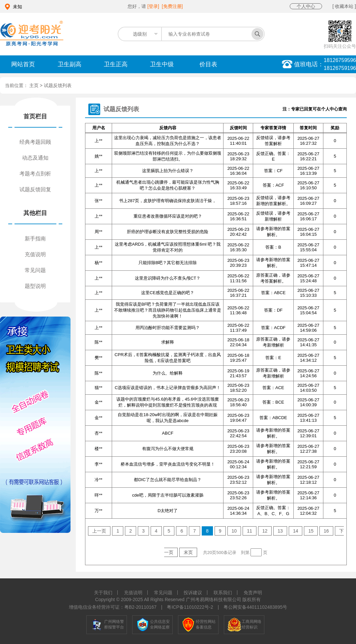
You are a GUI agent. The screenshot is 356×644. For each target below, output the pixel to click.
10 (234, 531)
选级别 (140, 34)
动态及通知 (35, 158)
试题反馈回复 (35, 189)
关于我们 (103, 593)
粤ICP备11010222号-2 (190, 607)
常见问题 (35, 270)
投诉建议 (193, 593)
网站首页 (23, 64)
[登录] (153, 6)
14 (296, 531)
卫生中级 (162, 64)
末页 (188, 552)
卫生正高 (116, 64)
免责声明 (253, 593)
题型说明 (35, 286)
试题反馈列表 (58, 85)
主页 (35, 85)
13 (280, 531)
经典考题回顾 (35, 142)
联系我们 (223, 593)
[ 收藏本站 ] (344, 6)
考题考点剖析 (35, 174)
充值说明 (35, 254)
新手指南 (35, 239)
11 (250, 531)
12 (265, 531)
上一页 (99, 531)
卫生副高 (70, 64)
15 (311, 531)
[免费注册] (172, 6)
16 (326, 531)
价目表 (208, 64)
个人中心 (306, 6)
